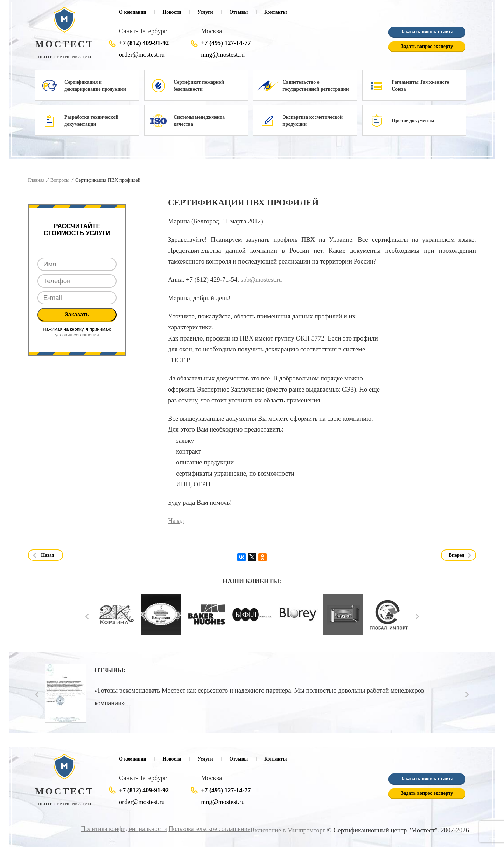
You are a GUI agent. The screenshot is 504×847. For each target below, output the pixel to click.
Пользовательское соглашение (207, 829)
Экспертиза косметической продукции (313, 121)
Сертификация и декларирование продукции (95, 86)
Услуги (205, 12)
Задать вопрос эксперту (427, 47)
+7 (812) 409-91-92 (144, 43)
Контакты (275, 12)
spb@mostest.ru (262, 279)
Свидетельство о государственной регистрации (316, 86)
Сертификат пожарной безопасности (199, 86)
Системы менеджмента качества (199, 121)
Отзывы (239, 12)
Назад (176, 521)
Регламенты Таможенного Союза (421, 86)
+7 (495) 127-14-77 (226, 43)
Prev (87, 616)
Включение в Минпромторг (288, 830)
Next (417, 616)
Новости (172, 12)
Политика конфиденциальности (119, 829)
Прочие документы (413, 121)
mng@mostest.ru (223, 55)
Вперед (457, 555)
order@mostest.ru (142, 55)
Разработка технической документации (91, 121)
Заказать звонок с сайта (427, 32)
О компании (133, 12)
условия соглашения (77, 335)
